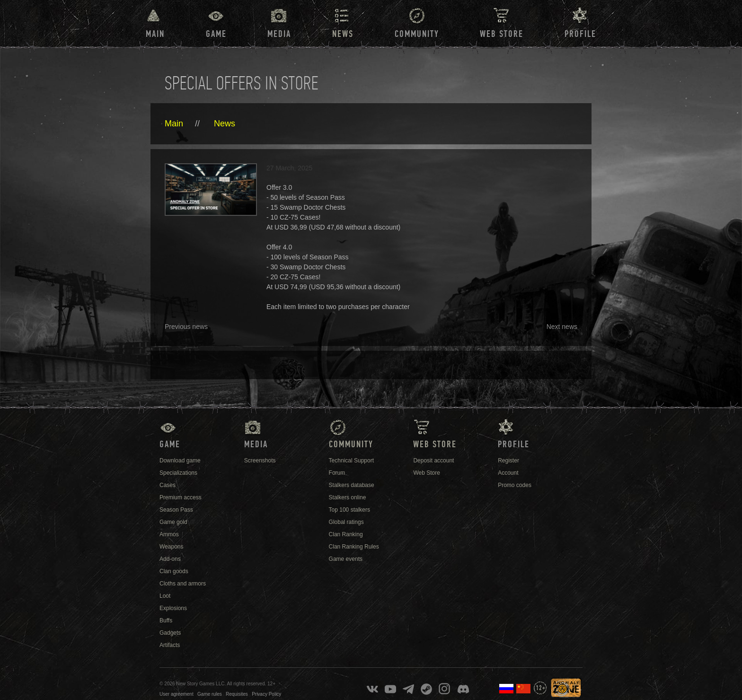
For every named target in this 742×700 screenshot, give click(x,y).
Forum (337, 473)
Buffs (166, 620)
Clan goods (174, 571)
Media (279, 34)
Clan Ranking (346, 534)
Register (508, 461)
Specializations (178, 473)
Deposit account (433, 461)
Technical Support (351, 461)
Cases (168, 485)
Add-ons (170, 559)
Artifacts (170, 645)
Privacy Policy (266, 694)
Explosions (173, 608)
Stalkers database (352, 485)
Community (417, 34)
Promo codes (515, 485)
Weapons (171, 547)
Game (216, 34)
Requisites (237, 694)
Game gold (173, 522)
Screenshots (260, 461)
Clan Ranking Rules (354, 547)
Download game (180, 461)
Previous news (186, 327)
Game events (346, 559)
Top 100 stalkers (349, 510)
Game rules (210, 694)
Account (508, 473)
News (225, 124)
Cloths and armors (183, 584)
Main (155, 34)
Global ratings (346, 522)
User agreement (177, 694)
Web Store (502, 34)
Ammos (169, 534)
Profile (580, 34)
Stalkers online (348, 497)
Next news (562, 327)
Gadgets (170, 633)
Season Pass (176, 510)
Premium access (181, 497)
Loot (165, 596)
